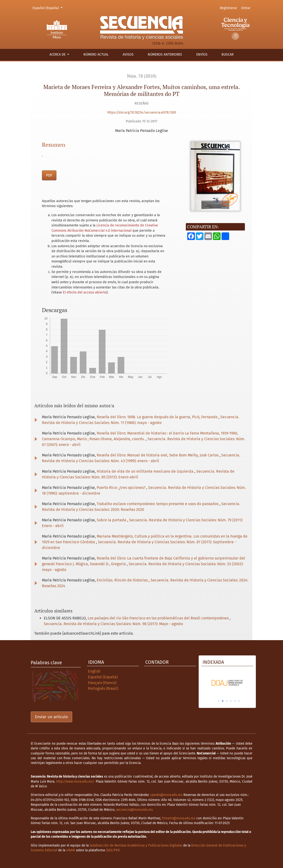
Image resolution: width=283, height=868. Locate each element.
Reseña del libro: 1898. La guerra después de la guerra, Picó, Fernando (158, 417)
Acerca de (58, 55)
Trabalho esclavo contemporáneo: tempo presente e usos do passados (158, 504)
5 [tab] (235, 701)
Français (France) (102, 683)
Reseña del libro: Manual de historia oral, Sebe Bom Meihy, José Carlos (158, 455)
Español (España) (48, 8)
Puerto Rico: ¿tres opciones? (121, 488)
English (94, 671)
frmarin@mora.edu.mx (179, 818)
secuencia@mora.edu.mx (134, 810)
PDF (49, 175)
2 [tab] (223, 701)
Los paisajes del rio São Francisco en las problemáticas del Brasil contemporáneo (159, 618)
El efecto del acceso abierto (85, 292)
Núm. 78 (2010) (142, 76)
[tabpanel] (227, 683)
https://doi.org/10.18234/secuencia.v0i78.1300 (142, 112)
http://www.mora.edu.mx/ (75, 782)
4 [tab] (231, 701)
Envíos (202, 55)
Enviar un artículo (51, 717)
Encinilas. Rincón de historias (123, 580)
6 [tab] (239, 701)
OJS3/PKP (112, 850)
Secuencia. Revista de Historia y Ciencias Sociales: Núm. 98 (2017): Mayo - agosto (113, 624)
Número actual (96, 55)
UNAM (71, 850)
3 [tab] (227, 701)
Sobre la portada (112, 520)
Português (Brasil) (103, 688)
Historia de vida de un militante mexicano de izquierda (146, 471)
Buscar (227, 55)
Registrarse (228, 8)
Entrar (246, 8)
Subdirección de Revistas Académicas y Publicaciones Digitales (136, 845)
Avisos (128, 55)
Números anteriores (165, 55)
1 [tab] (219, 701)
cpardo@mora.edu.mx (166, 795)
